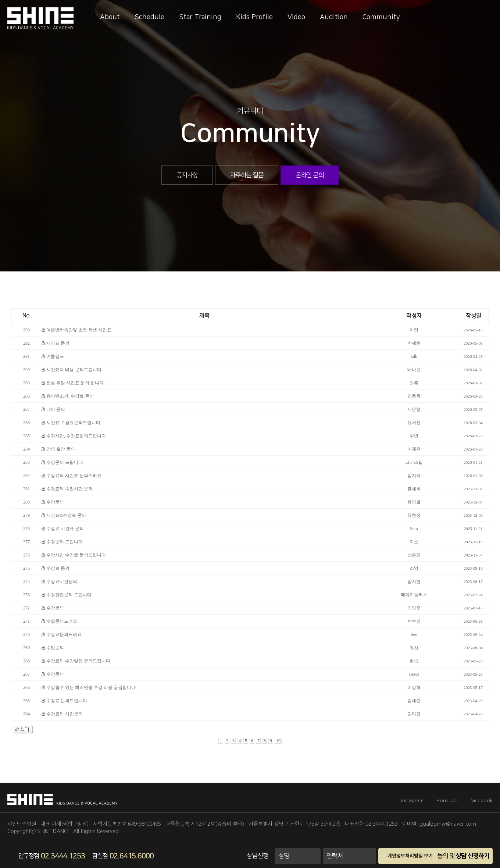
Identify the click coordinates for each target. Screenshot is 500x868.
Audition (334, 17)
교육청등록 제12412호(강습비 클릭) (205, 824)
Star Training (200, 17)
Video (296, 17)
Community (381, 17)
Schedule (149, 17)
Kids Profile (254, 17)
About (110, 17)
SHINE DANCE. (54, 831)
